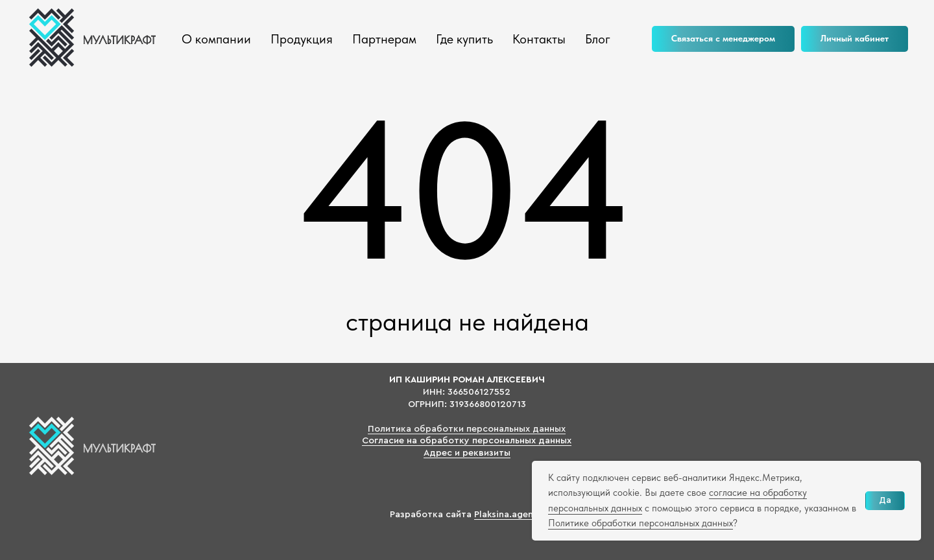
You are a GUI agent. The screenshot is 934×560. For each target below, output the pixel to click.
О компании (216, 39)
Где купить (464, 39)
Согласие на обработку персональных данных (467, 441)
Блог (598, 39)
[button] (723, 39)
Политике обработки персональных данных (641, 523)
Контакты (539, 39)
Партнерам (384, 39)
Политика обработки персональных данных (467, 429)
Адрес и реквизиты (467, 453)
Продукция (302, 39)
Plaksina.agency (509, 515)
